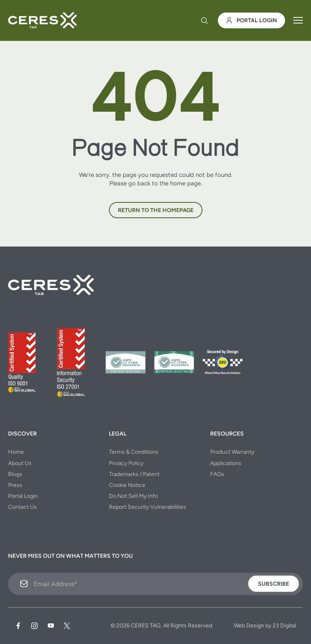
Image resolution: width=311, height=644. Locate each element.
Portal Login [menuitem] (23, 496)
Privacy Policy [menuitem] (126, 463)
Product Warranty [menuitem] (232, 452)
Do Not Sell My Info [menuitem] (133, 496)
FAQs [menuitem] (217, 474)
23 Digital (284, 626)
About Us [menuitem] (20, 463)
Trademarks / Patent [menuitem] (134, 474)
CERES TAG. (146, 626)
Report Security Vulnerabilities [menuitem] (148, 507)
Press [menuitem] (15, 485)
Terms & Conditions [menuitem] (134, 452)
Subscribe (274, 584)
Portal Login (251, 20)
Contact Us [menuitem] (22, 507)
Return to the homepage (156, 210)
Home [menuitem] (16, 452)
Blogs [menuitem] (15, 474)
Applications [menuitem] (226, 463)
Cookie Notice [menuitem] (127, 485)
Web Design (249, 626)
